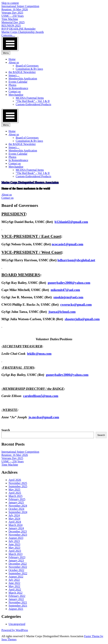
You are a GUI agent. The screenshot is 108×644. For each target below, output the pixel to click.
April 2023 (15, 551)
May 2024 (14, 519)
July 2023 (14, 541)
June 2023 (14, 544)
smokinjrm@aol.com (68, 297)
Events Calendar (18, 82)
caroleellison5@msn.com (41, 396)
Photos (12, 85)
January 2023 (16, 560)
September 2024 (18, 512)
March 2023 (16, 554)
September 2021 (18, 606)
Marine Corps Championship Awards (23, 32)
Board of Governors (27, 66)
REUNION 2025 (11, 26)
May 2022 (14, 586)
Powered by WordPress (15, 630)
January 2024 (16, 528)
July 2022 (14, 580)
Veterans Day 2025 (12, 13)
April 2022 (15, 589)
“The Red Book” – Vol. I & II (33, 101)
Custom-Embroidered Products (33, 104)
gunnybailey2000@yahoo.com (69, 283)
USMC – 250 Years (12, 16)
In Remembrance (18, 88)
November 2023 (18, 535)
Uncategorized (17, 624)
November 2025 (18, 483)
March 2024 (16, 525)
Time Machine (10, 19)
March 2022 (16, 593)
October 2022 (16, 570)
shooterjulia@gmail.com (82, 319)
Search (6, 430)
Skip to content (10, 3)
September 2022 (18, 573)
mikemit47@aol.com (65, 290)
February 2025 (17, 499)
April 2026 (15, 480)
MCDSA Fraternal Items (30, 98)
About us (14, 62)
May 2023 (14, 548)
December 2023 (18, 531)
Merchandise (16, 95)
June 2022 (14, 583)
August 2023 (16, 538)
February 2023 (17, 557)
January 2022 (16, 599)
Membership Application (23, 79)
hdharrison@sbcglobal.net (76, 260)
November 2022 (18, 567)
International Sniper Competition (20, 6)
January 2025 (16, 502)
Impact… (14, 75)
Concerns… (8, 35)
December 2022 (18, 564)
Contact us (15, 91)
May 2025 (14, 490)
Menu (6, 53)
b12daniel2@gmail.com (71, 222)
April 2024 (15, 522)
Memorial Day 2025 (13, 22)
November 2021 (18, 602)
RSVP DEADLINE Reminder (18, 29)
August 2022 (16, 577)
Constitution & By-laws (29, 69)
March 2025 (16, 496)
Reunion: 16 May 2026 (15, 9)
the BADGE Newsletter (22, 72)
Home (12, 59)
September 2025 (18, 486)
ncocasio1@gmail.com (68, 244)
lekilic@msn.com (39, 354)
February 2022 (17, 596)
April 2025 (15, 493)
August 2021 (16, 609)
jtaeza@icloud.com (62, 312)
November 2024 (18, 506)
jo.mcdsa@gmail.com (44, 417)
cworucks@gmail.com (76, 305)
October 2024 (16, 509)
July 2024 (14, 515)
